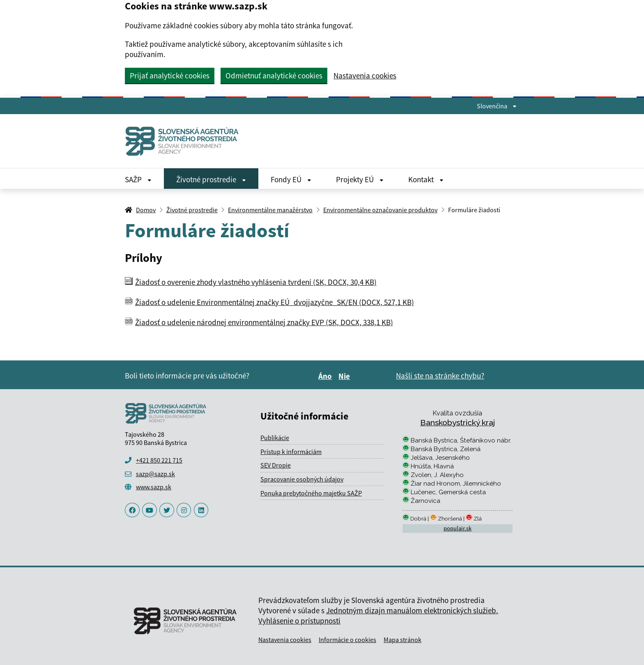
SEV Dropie (276, 465)
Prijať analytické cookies (170, 76)
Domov (146, 210)
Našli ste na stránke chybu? (440, 376)
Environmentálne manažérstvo (270, 210)
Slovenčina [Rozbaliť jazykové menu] (497, 106)
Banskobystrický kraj (458, 422)
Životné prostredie (192, 210)
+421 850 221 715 (159, 460)
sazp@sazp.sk (155, 474)
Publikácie (275, 438)
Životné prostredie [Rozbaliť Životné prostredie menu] (211, 179)
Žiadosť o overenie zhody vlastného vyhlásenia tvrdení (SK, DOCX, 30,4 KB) (256, 282)
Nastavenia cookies (365, 76)
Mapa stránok (402, 640)
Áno (326, 376)
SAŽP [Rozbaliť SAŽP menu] (138, 179)
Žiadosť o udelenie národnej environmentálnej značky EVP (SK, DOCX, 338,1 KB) (264, 322)
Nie (345, 376)
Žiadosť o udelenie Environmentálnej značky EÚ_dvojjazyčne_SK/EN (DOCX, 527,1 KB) (275, 302)
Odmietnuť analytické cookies (274, 76)
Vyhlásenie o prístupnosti (299, 621)
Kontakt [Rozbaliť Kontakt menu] (426, 179)
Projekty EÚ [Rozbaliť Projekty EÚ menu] (360, 179)
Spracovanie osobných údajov (302, 479)
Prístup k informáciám (291, 452)
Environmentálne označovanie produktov (380, 210)
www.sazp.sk (154, 487)
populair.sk (458, 528)
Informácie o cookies (347, 640)
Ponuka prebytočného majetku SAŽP (311, 493)
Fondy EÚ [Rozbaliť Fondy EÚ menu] (291, 179)
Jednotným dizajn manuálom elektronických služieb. (412, 610)
